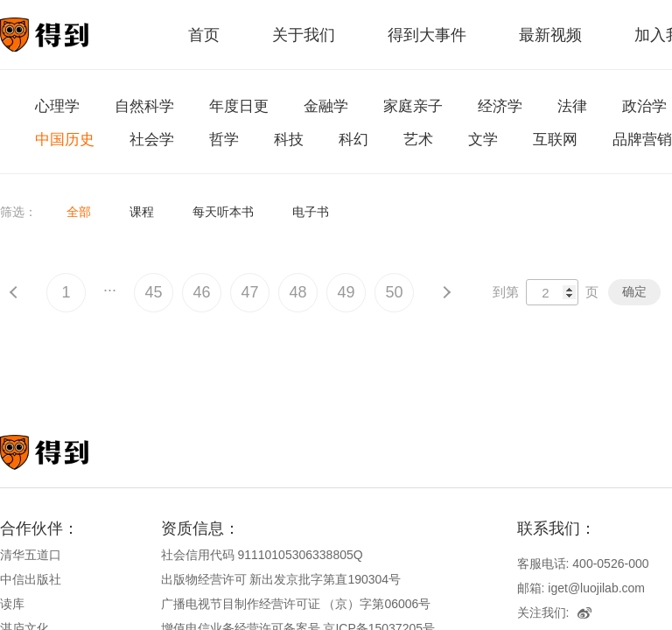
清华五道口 (31, 555)
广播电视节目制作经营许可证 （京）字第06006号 (296, 604)
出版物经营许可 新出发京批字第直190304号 (281, 579)
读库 (12, 604)
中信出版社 (31, 579)
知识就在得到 (68, 452)
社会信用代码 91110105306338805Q (262, 555)
